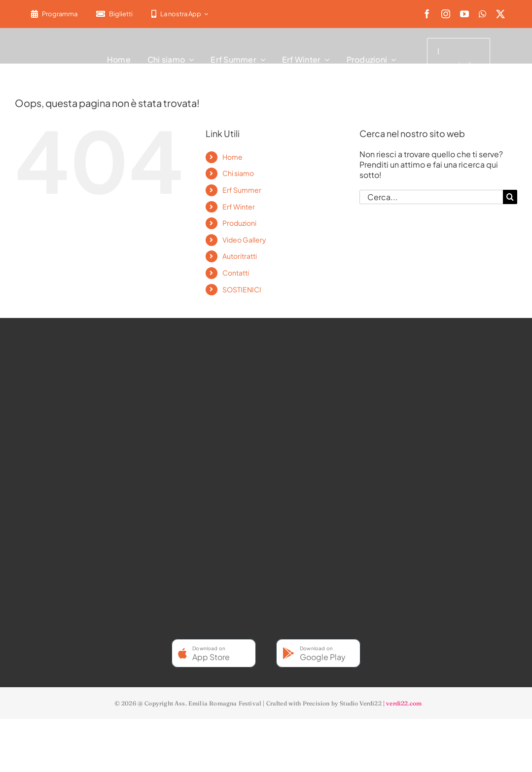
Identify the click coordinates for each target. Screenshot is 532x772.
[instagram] (446, 14)
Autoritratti (240, 256)
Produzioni (239, 223)
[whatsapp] (482, 14)
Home (232, 157)
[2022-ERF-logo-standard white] (54, 56)
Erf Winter (239, 207)
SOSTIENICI (242, 289)
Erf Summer (242, 190)
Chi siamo (238, 173)
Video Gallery (244, 240)
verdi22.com (404, 703)
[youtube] (464, 14)
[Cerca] (510, 197)
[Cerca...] (431, 197)
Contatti (236, 273)
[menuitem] (223, 14)
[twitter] (500, 14)
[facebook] (427, 14)
